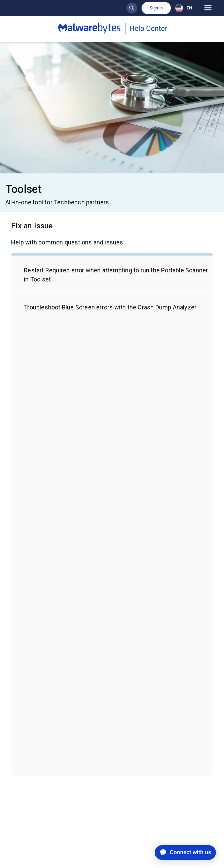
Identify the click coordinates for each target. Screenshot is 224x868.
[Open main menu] (208, 8)
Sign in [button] (156, 8)
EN (184, 8)
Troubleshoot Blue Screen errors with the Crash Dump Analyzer (110, 307)
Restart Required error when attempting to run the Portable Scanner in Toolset (116, 275)
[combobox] (185, 8)
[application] (180, 853)
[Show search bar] (132, 8)
